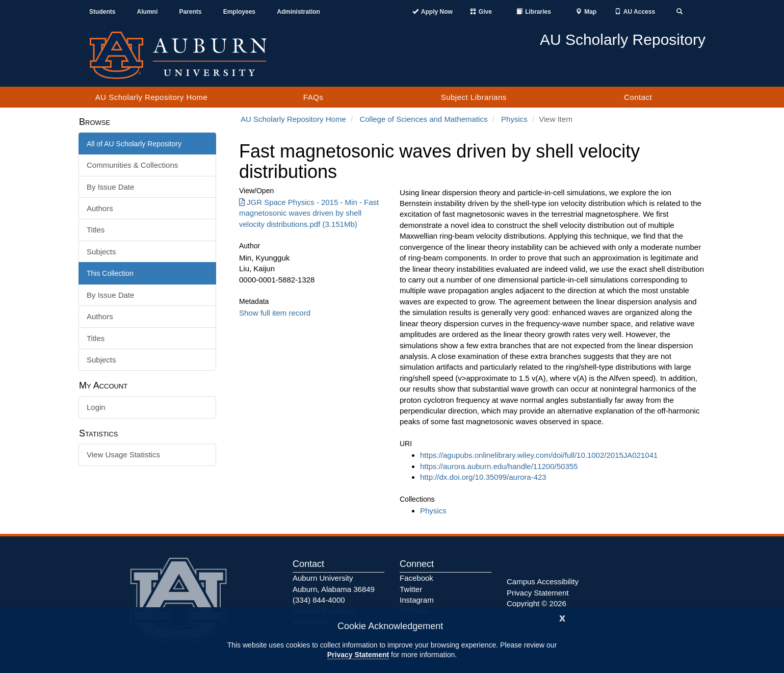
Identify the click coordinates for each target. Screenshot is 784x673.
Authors (100, 208)
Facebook (416, 578)
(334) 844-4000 (319, 600)
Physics (514, 119)
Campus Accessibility (543, 581)
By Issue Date (110, 187)
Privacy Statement (358, 655)
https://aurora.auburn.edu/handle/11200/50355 (499, 466)
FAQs (313, 97)
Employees (239, 12)
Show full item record (275, 313)
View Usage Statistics (123, 455)
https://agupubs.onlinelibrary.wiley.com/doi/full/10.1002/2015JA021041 (539, 455)
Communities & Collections (132, 165)
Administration (298, 12)
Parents (190, 12)
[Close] (562, 617)
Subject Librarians (474, 97)
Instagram (417, 600)
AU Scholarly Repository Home (152, 97)
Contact (638, 97)
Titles (96, 230)
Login (96, 407)
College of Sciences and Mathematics (423, 119)
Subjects (101, 252)
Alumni (148, 12)
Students (102, 12)
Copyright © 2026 (537, 603)
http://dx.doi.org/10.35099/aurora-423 (483, 477)
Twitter (411, 589)
